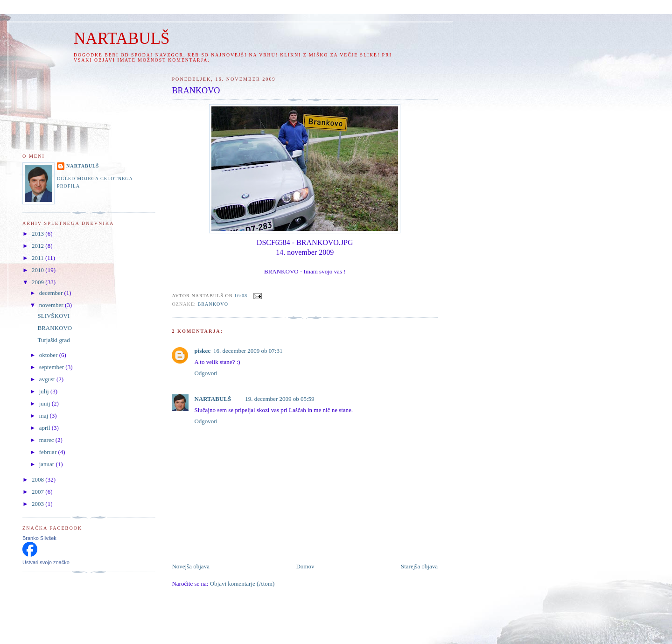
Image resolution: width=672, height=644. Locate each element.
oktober (49, 355)
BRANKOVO (213, 304)
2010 (38, 270)
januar (48, 464)
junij (45, 403)
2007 (38, 492)
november (52, 305)
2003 (38, 504)
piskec (202, 351)
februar (49, 452)
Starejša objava (419, 566)
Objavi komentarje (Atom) (242, 584)
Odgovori (206, 373)
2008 (38, 479)
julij (45, 391)
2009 (38, 282)
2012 (38, 246)
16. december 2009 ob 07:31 (248, 351)
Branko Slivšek (39, 538)
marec (47, 440)
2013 (38, 234)
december (52, 293)
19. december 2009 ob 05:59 (280, 399)
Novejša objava (191, 566)
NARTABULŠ (122, 38)
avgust (48, 379)
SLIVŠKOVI (53, 316)
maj (45, 416)
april (45, 428)
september (52, 367)
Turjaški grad (53, 340)
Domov (305, 566)
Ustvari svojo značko (46, 562)
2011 (38, 258)
